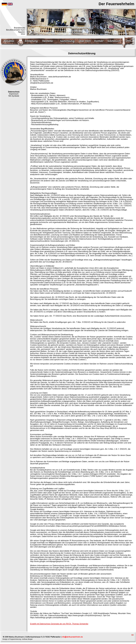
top (133, 635)
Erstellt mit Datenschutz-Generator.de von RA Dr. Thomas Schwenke (59, 624)
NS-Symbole (14, 96)
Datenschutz (14, 92)
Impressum (14, 94)
